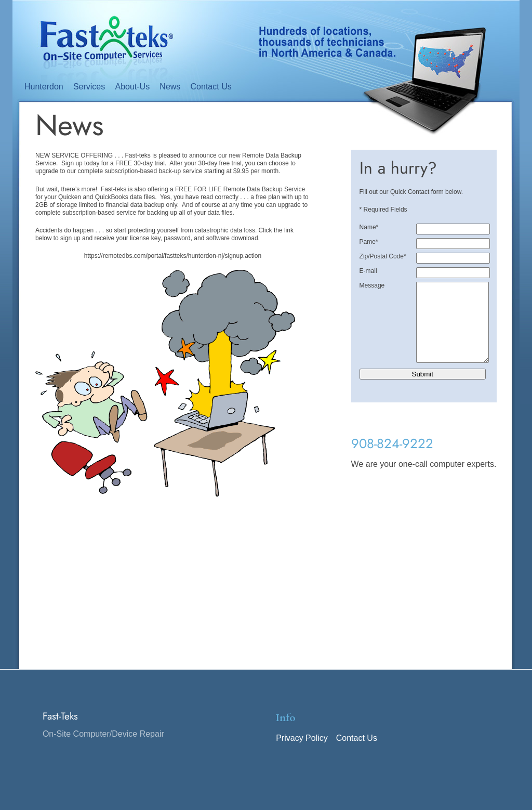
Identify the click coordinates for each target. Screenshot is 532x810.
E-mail (368, 271)
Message (372, 285)
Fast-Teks (60, 731)
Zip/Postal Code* (383, 256)
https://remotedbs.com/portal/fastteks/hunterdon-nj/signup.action (173, 256)
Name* (369, 227)
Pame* (369, 242)
